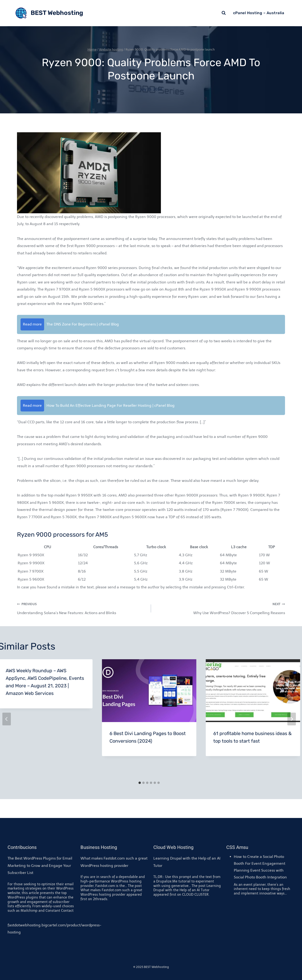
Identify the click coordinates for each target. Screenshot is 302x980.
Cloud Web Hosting (173, 847)
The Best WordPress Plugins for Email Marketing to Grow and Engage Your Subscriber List (40, 865)
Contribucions (22, 847)
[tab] (140, 783)
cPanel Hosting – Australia (259, 13)
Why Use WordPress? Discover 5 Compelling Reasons (220, 608)
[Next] (292, 719)
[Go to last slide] (7, 719)
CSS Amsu (237, 847)
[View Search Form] (224, 13)
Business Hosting (99, 847)
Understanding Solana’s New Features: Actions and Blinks (82, 608)
